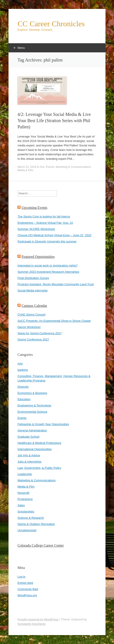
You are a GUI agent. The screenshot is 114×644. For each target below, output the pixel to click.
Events (50, 167)
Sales (21, 505)
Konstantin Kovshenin (32, 624)
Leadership (25, 474)
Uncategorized (27, 530)
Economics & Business (32, 393)
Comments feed (28, 589)
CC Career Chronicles (51, 24)
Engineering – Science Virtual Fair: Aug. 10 (45, 223)
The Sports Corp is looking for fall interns (44, 216)
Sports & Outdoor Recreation (36, 524)
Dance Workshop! (29, 327)
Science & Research (31, 518)
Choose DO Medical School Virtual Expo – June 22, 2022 (54, 235)
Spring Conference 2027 (33, 339)
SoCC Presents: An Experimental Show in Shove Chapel (54, 321)
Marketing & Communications (73, 167)
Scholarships (26, 512)
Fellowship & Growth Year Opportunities (43, 424)
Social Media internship (32, 290)
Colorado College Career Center (41, 545)
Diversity (23, 387)
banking (23, 370)
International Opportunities (34, 449)
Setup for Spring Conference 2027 (40, 333)
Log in (21, 577)
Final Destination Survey (33, 278)
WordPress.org (27, 595)
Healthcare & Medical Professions (39, 443)
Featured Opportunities (38, 257)
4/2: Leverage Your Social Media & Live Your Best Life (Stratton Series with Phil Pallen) (54, 121)
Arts (42, 167)
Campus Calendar (34, 306)
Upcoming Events (34, 208)
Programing (25, 499)
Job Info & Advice (29, 455)
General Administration (32, 430)
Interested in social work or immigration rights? (47, 266)
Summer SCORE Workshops (36, 229)
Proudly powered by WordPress (38, 619)
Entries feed (25, 583)
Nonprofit (23, 493)
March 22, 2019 (27, 167)
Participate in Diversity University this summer (47, 241)
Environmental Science (32, 412)
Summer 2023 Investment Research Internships (48, 272)
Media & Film (25, 170)
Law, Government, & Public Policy (39, 468)
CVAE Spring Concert (31, 315)
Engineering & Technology (34, 405)
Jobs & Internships (29, 462)
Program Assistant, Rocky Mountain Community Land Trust (56, 284)
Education (24, 399)
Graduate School (28, 437)
